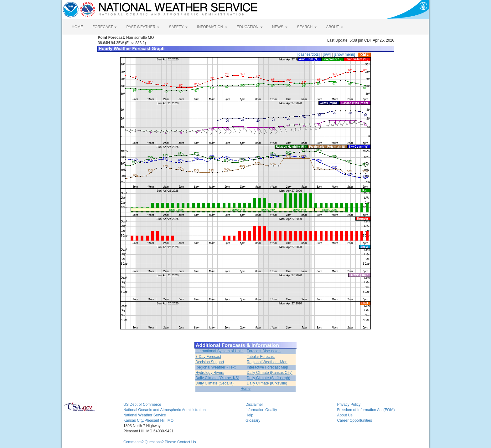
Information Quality (261, 410)
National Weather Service (145, 415)
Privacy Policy (349, 405)
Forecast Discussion (264, 351)
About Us (345, 415)
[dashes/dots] (309, 54)
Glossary (253, 420)
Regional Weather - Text (215, 367)
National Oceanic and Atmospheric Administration (165, 410)
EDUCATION (250, 27)
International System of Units (219, 351)
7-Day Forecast (208, 357)
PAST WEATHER (143, 27)
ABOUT (335, 27)
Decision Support (210, 362)
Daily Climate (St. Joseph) (269, 378)
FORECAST (105, 27)
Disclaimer (254, 405)
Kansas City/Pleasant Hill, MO (148, 420)
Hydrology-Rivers (210, 373)
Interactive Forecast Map (267, 367)
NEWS (280, 27)
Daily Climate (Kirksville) (267, 383)
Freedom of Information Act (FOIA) (366, 410)
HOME (77, 27)
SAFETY (178, 27)
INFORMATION (212, 27)
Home (246, 389)
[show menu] (344, 54)
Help (249, 415)
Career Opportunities (355, 420)
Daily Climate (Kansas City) (270, 373)
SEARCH (307, 27)
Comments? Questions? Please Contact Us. (160, 442)
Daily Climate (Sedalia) (214, 383)
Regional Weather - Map (267, 362)
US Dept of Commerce (142, 405)
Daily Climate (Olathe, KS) (217, 378)
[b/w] (327, 54)
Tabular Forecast (261, 357)
